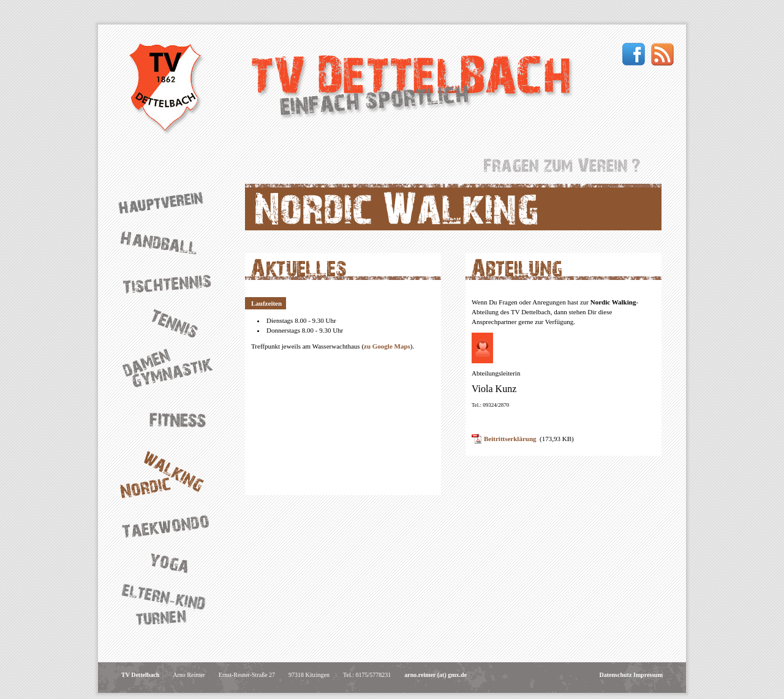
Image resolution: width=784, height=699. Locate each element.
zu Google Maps (387, 346)
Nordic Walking (171, 474)
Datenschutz (616, 675)
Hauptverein (171, 202)
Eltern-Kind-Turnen (171, 606)
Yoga (171, 563)
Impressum (648, 675)
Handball (171, 243)
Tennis (171, 322)
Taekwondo (171, 526)
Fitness (171, 418)
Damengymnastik (171, 368)
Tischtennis (171, 282)
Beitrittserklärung (510, 439)
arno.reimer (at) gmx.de (435, 675)
